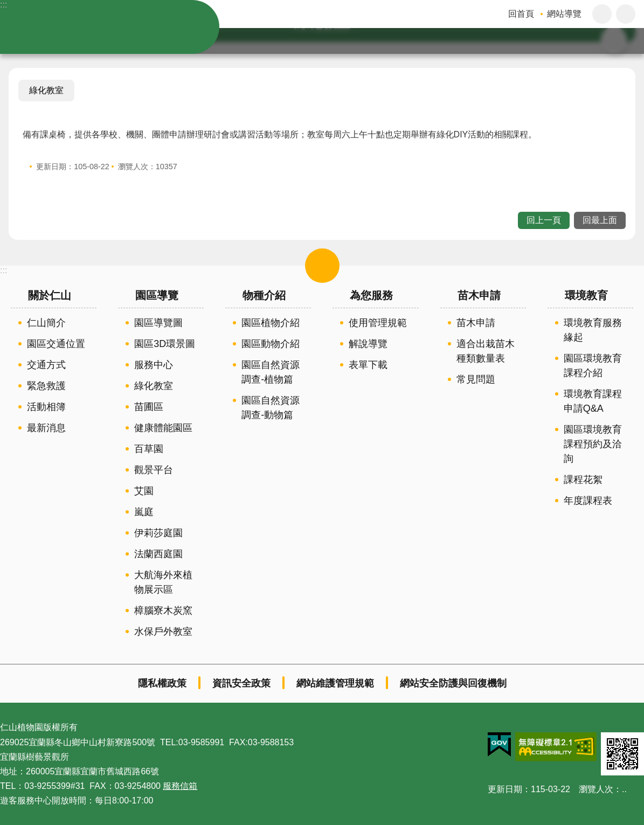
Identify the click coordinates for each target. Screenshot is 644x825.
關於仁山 (50, 295)
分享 (626, 14)
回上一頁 (544, 220)
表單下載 (368, 365)
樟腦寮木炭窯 (163, 611)
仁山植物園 (119, 27)
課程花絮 (583, 480)
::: (4, 5)
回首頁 (521, 14)
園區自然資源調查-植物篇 (271, 372)
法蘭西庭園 (158, 554)
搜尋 (626, 41)
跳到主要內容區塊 (6, 6)
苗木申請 (479, 295)
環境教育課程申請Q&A (593, 401)
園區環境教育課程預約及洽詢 (593, 444)
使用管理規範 (378, 323)
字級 (602, 14)
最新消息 (46, 428)
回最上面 (600, 220)
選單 (322, 266)
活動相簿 (46, 407)
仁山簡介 (46, 323)
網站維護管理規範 (335, 683)
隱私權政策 (162, 683)
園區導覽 (157, 295)
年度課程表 (588, 501)
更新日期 (505, 789)
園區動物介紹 (271, 344)
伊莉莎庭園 (158, 533)
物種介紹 (264, 295)
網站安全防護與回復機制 (453, 683)
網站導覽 (564, 14)
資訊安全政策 (241, 683)
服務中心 (154, 365)
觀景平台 (154, 470)
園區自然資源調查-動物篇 (271, 408)
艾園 (144, 491)
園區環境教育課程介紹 (593, 366)
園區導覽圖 (158, 323)
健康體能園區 (163, 428)
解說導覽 (368, 344)
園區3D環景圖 (165, 344)
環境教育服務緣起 (593, 330)
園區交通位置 (56, 344)
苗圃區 (149, 407)
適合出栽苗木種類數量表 (486, 351)
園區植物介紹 (271, 323)
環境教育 (586, 295)
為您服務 (371, 295)
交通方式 (46, 365)
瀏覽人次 (596, 789)
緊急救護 (46, 386)
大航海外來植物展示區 (163, 582)
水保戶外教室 (163, 632)
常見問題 (476, 379)
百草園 (149, 449)
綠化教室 (46, 90)
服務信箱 (180, 786)
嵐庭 (144, 512)
